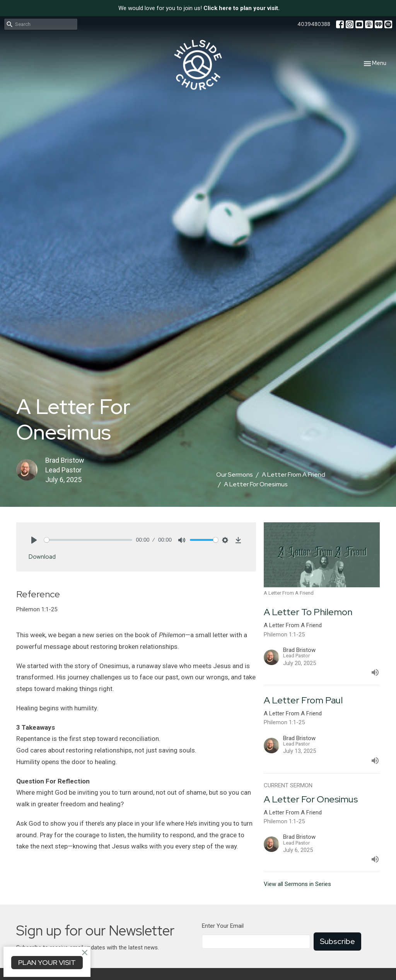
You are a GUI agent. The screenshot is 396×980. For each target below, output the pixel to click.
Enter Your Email (223, 926)
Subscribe (337, 941)
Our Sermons (235, 475)
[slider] (88, 540)
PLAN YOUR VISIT (47, 962)
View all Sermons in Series (297, 884)
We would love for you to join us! (199, 8)
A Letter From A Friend (294, 475)
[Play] (34, 540)
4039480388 (314, 24)
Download (42, 557)
